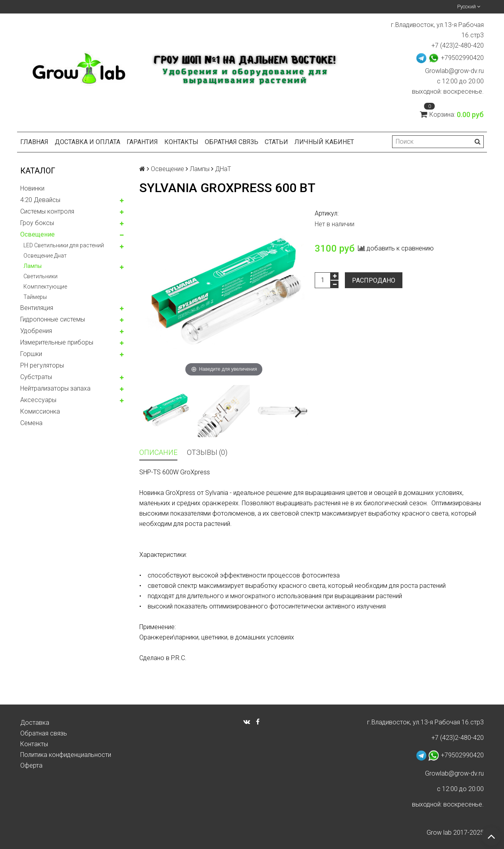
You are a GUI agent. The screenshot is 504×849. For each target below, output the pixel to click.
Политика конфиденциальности (66, 755)
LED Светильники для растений (64, 245)
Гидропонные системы (53, 319)
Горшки (31, 354)
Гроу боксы (37, 223)
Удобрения (36, 331)
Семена (31, 423)
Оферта (31, 765)
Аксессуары (38, 400)
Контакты (181, 142)
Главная (34, 142)
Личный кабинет (324, 142)
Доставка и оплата (88, 142)
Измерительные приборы (57, 342)
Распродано (374, 280)
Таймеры (35, 297)
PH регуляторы (42, 365)
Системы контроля (47, 211)
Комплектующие (45, 287)
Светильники (40, 276)
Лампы (33, 266)
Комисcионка (40, 411)
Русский (469, 7)
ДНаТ (223, 169)
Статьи (276, 142)
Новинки (32, 188)
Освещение (38, 234)
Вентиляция (37, 308)
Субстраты (36, 377)
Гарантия (142, 142)
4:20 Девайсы (40, 200)
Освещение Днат (45, 256)
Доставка (35, 723)
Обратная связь (232, 142)
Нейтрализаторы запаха (55, 388)
